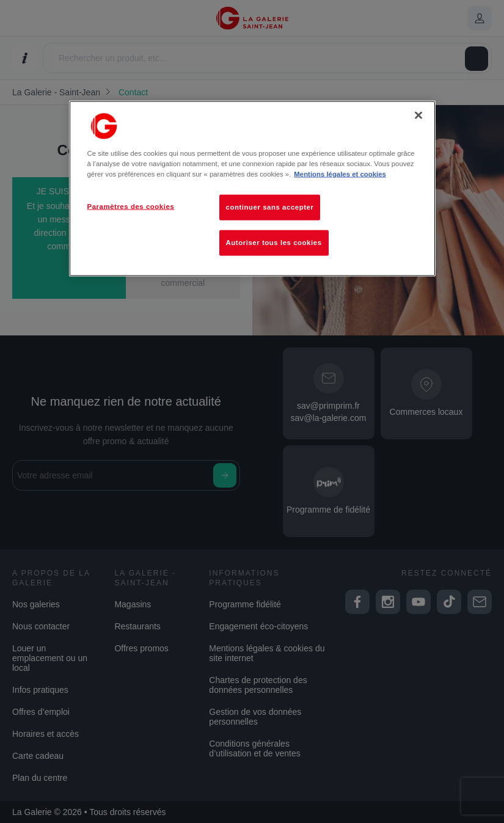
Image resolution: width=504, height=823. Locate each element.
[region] (252, 189)
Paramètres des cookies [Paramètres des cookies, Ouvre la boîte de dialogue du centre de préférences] (131, 207)
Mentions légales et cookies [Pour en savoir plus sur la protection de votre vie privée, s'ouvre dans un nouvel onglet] (340, 174)
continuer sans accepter (270, 207)
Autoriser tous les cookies (274, 243)
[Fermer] (418, 115)
